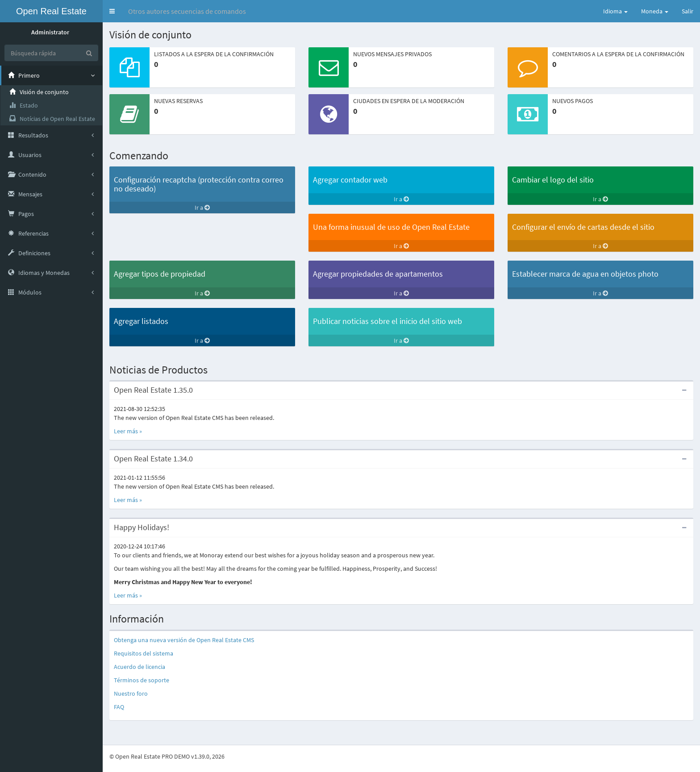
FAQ (119, 707)
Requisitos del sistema (144, 653)
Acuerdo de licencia (140, 667)
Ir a (202, 208)
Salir (687, 11)
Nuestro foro (131, 693)
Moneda (655, 11)
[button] (112, 11)
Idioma (615, 11)
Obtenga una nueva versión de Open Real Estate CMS (184, 640)
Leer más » (128, 431)
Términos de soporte (142, 680)
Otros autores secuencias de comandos (187, 11)
